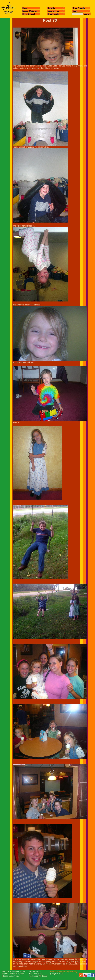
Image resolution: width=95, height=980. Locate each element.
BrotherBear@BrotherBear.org (64, 972)
